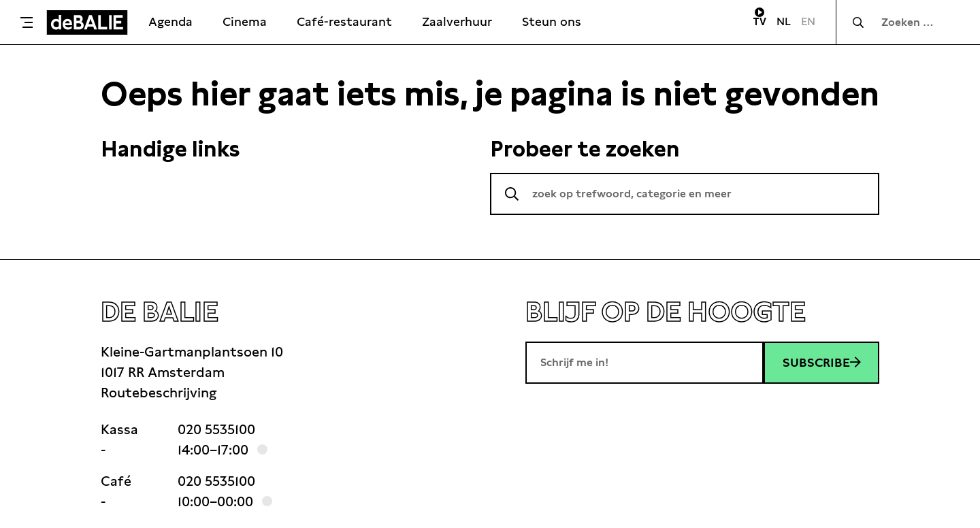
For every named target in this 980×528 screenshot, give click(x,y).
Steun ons (552, 21)
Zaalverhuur (457, 21)
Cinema (245, 21)
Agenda (170, 21)
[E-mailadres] (644, 363)
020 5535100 (216, 429)
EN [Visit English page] (808, 21)
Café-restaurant (344, 21)
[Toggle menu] (27, 22)
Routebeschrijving (159, 393)
